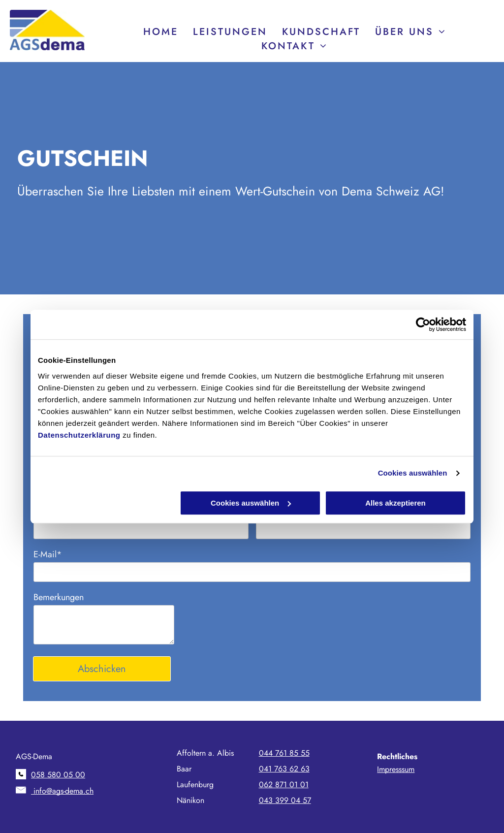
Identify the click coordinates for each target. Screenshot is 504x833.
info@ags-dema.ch (62, 791)
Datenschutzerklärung (79, 435)
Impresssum (396, 769)
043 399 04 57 (285, 800)
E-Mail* (48, 554)
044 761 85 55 (284, 753)
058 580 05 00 (58, 775)
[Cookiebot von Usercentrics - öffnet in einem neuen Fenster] (423, 324)
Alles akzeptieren (395, 503)
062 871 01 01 (284, 785)
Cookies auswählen (413, 473)
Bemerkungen (59, 597)
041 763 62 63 (284, 769)
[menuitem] (161, 32)
